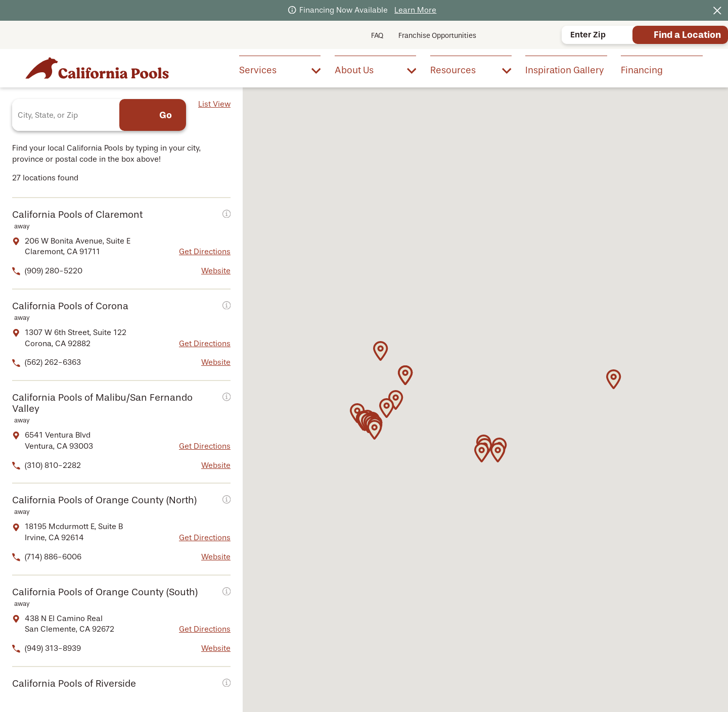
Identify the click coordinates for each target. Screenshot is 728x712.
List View (214, 104)
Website (216, 271)
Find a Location (687, 35)
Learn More (415, 10)
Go (166, 115)
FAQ (377, 36)
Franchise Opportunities (437, 36)
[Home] (97, 68)
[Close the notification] (717, 11)
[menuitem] (280, 70)
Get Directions (205, 252)
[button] (375, 430)
